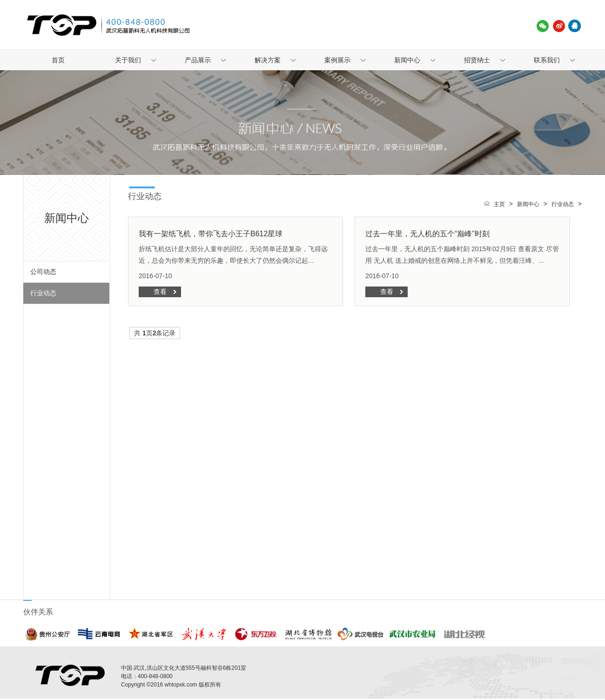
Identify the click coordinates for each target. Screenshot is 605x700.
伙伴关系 (38, 612)
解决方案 (268, 60)
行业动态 (43, 293)
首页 (58, 60)
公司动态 (43, 272)
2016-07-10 (155, 276)
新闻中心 (407, 60)
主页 (499, 204)
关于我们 (128, 60)
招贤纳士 (477, 60)
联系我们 (547, 60)
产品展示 (198, 60)
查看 (160, 292)
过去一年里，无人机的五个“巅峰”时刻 (427, 234)
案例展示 (337, 60)
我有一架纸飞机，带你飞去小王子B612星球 (211, 234)
